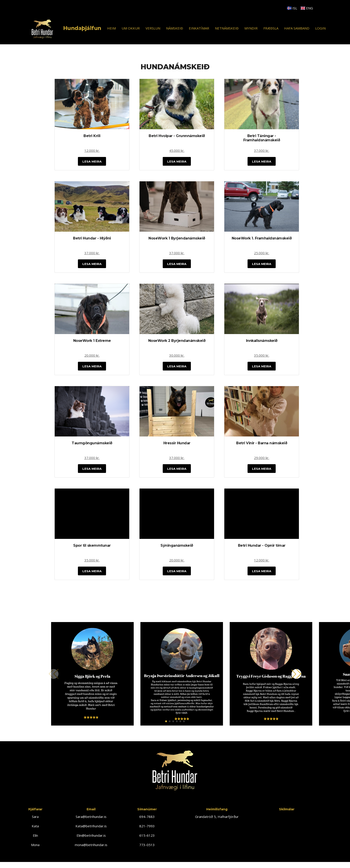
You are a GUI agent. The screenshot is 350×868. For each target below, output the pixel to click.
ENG (307, 8)
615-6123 (147, 840)
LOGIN (320, 28)
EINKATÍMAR (199, 28)
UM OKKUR (131, 28)
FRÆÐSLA (271, 28)
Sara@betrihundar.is (91, 821)
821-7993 (147, 830)
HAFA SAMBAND (297, 28)
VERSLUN (153, 28)
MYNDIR (251, 28)
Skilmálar (287, 813)
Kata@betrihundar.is (91, 830)
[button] (166, 726)
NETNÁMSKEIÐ (227, 28)
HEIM (111, 28)
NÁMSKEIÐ (175, 28)
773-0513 (147, 849)
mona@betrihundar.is (91, 849)
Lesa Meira (92, 162)
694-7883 (147, 821)
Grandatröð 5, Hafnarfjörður (217, 821)
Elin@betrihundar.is (91, 840)
